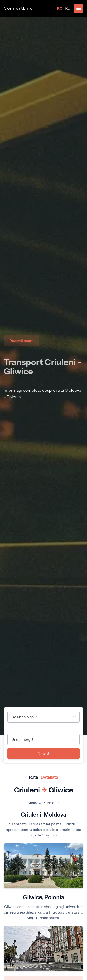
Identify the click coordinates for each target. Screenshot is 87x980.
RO (60, 8)
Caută (43, 754)
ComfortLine (18, 8)
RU (68, 8)
